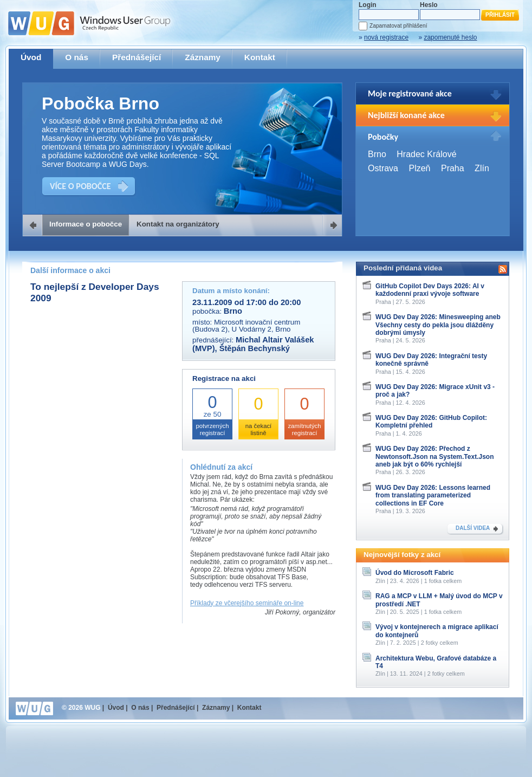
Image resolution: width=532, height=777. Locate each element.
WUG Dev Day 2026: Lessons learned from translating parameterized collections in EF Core (433, 496)
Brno (377, 154)
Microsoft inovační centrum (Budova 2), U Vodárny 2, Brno (246, 326)
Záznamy (203, 57)
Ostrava (383, 168)
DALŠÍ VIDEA (473, 528)
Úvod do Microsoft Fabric (415, 573)
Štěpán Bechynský (255, 348)
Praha (453, 168)
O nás (77, 57)
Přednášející (137, 57)
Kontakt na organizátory (178, 224)
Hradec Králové (426, 154)
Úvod (31, 57)
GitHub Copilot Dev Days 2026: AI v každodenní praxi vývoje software (430, 290)
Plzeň (419, 168)
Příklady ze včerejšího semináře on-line (247, 603)
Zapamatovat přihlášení (398, 26)
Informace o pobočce (86, 224)
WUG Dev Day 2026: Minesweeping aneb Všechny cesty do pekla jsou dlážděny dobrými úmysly (438, 325)
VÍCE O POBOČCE (80, 186)
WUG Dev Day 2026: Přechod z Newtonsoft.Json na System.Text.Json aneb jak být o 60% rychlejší (435, 457)
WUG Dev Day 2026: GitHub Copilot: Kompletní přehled (431, 422)
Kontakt (260, 57)
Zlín (482, 168)
